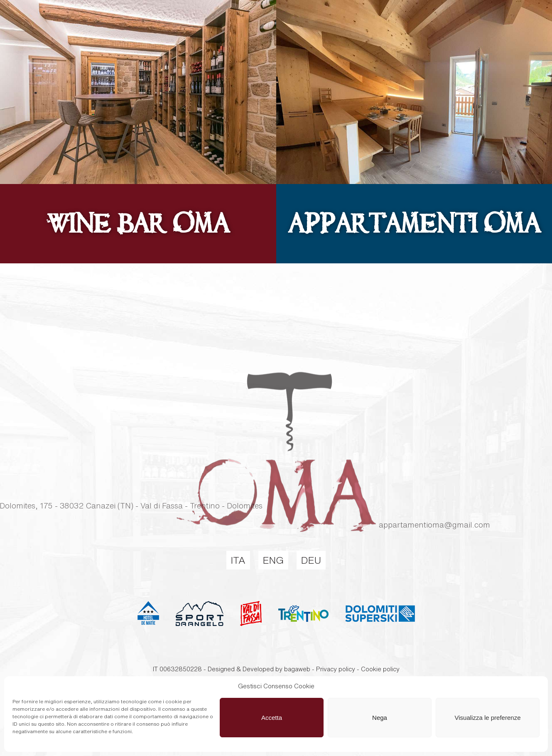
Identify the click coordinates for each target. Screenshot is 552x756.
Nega (380, 718)
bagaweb (297, 669)
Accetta (272, 718)
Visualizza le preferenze (488, 718)
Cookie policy (380, 669)
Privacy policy (336, 669)
